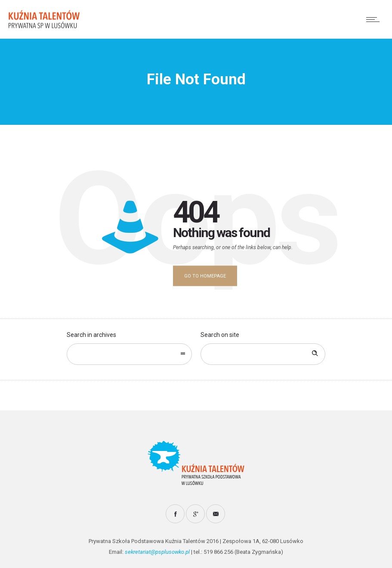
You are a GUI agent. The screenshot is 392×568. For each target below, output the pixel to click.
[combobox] (129, 354)
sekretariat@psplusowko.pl (157, 552)
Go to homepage (205, 276)
